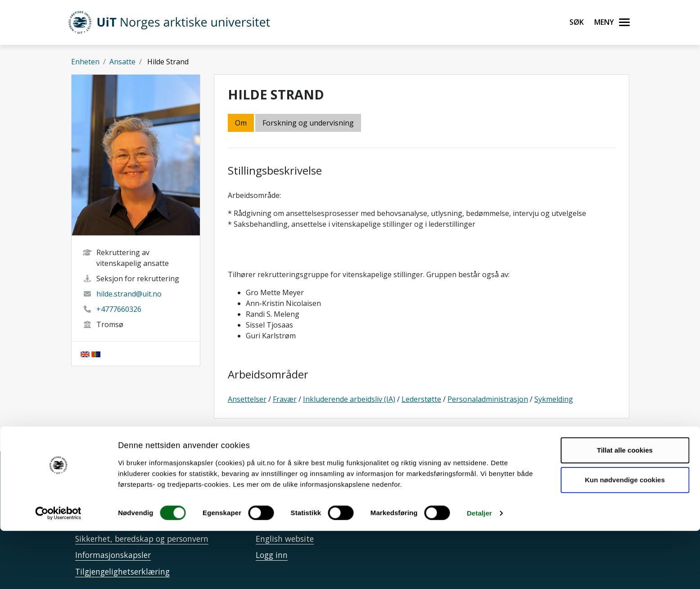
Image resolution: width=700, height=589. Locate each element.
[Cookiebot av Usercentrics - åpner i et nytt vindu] (58, 571)
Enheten (85, 62)
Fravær (285, 399)
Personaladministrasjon (488, 399)
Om (241, 123)
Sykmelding (554, 399)
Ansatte (122, 62)
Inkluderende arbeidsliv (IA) (349, 399)
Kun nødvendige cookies (625, 537)
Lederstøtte (421, 399)
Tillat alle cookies (625, 508)
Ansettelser (247, 399)
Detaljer (479, 571)
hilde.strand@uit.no (129, 294)
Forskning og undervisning (308, 123)
